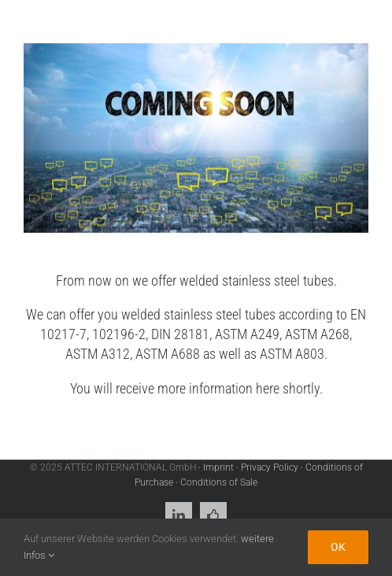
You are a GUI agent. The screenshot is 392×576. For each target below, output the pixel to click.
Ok (338, 547)
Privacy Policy (270, 467)
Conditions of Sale (219, 482)
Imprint (218, 467)
